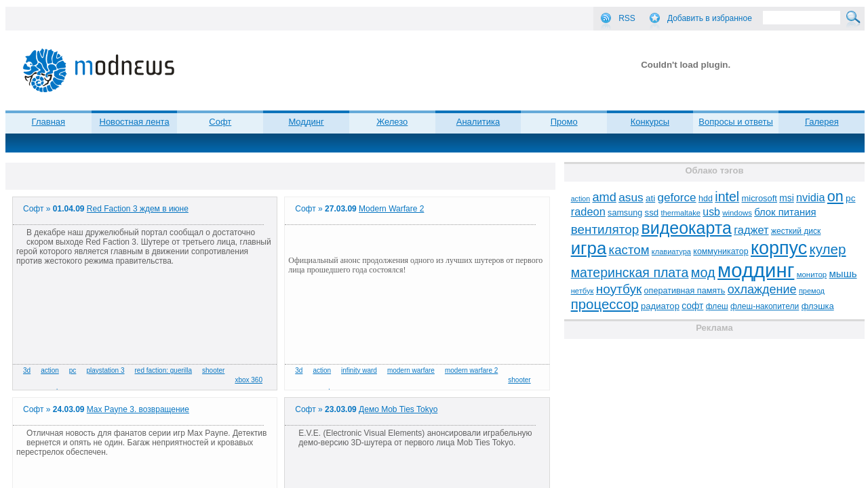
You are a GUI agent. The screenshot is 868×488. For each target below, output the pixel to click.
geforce (677, 198)
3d (27, 370)
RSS (627, 18)
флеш (717, 306)
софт (692, 306)
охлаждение (762, 289)
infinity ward (359, 370)
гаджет (751, 230)
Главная (48, 122)
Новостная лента (135, 122)
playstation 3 (105, 370)
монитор (812, 274)
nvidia (810, 197)
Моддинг (306, 122)
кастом (629, 250)
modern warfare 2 (471, 370)
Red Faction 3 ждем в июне (138, 209)
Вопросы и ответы (735, 122)
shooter (213, 370)
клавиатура (671, 251)
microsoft (759, 198)
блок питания (785, 212)
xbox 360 (249, 380)
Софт (220, 122)
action (50, 370)
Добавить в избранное (710, 18)
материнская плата (630, 272)
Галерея (822, 122)
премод (812, 291)
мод (703, 272)
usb (711, 212)
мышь (843, 273)
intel (727, 197)
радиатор (660, 306)
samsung (625, 213)
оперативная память (685, 291)
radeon (588, 211)
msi (786, 198)
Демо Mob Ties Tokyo (398, 409)
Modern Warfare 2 (391, 209)
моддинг (756, 270)
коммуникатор (721, 251)
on (835, 197)
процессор (605, 304)
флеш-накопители (765, 306)
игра (589, 248)
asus (631, 197)
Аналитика (478, 122)
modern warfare (411, 370)
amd (604, 197)
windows (737, 213)
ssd (652, 212)
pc (73, 370)
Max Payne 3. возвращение (138, 409)
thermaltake (681, 213)
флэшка (818, 306)
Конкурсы (650, 122)
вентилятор (605, 229)
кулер (827, 249)
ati (650, 198)
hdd (706, 199)
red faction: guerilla (164, 370)
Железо (392, 122)
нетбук (583, 291)
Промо (564, 122)
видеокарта (687, 228)
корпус (779, 248)
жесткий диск (796, 231)
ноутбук (619, 289)
